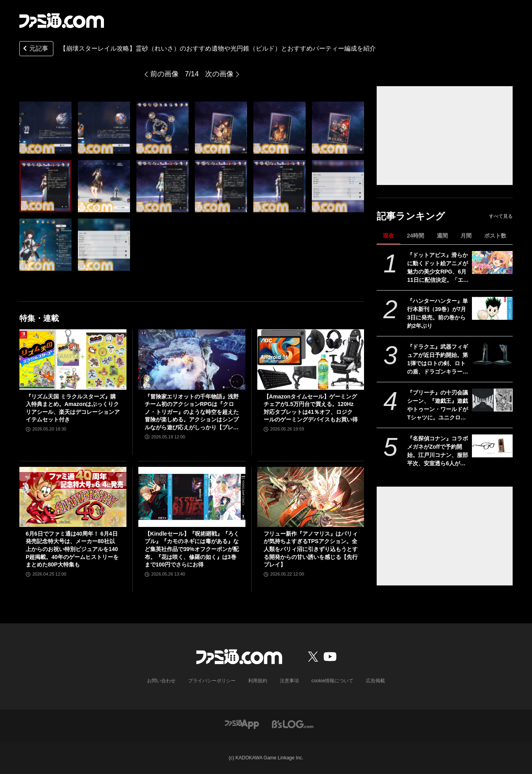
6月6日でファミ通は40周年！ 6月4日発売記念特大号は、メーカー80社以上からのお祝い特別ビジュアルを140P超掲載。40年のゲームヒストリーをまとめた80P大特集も (72, 549)
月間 (466, 236)
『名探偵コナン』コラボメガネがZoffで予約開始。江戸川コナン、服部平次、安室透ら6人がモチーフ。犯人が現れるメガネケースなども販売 (438, 451)
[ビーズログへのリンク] (293, 724)
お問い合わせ (161, 681)
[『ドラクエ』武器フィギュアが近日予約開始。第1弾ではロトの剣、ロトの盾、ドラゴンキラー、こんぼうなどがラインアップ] (492, 354)
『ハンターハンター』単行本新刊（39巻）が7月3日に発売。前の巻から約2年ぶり (438, 313)
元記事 (35, 49)
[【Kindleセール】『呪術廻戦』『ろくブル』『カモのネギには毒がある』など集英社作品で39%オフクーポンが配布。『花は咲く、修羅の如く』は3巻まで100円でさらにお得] (192, 497)
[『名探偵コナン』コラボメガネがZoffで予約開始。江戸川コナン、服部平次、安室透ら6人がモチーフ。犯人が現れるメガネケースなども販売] (492, 446)
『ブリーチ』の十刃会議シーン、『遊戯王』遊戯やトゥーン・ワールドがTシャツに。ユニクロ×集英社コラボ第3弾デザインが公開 (438, 406)
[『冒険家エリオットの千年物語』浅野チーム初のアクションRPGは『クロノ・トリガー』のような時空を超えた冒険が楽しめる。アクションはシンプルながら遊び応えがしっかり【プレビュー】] (192, 359)
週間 (442, 236)
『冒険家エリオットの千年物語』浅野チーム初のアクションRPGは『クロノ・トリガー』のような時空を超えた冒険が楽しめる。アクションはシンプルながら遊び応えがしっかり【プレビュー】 (192, 412)
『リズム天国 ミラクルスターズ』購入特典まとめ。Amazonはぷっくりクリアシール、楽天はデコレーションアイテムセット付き (73, 408)
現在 (389, 236)
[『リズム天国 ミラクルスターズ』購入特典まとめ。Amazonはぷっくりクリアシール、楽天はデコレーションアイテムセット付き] (73, 359)
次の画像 (219, 74)
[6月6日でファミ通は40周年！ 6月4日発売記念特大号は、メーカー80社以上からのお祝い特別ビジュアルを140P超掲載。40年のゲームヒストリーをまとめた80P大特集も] (73, 497)
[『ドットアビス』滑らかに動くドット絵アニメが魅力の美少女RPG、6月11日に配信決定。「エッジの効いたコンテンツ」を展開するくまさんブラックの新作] (492, 262)
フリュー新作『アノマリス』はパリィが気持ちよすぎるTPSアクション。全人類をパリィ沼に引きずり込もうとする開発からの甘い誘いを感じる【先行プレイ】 (311, 549)
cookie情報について (333, 681)
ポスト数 (495, 236)
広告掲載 (375, 681)
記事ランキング (411, 216)
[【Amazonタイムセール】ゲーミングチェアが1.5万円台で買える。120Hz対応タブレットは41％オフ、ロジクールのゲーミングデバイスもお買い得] (311, 359)
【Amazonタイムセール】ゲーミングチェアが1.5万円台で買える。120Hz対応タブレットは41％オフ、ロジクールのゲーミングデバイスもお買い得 (311, 408)
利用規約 (258, 681)
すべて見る (501, 216)
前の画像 (164, 74)
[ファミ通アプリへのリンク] (242, 724)
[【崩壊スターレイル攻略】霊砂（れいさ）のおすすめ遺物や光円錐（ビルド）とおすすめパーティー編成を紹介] (45, 128)
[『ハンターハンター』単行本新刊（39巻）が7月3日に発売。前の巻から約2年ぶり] (492, 308)
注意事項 (289, 681)
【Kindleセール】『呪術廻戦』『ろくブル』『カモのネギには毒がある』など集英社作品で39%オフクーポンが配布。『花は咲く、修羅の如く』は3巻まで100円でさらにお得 (192, 549)
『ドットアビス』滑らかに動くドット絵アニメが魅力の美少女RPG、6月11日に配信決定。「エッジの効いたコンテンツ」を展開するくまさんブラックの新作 (438, 268)
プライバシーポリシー (212, 681)
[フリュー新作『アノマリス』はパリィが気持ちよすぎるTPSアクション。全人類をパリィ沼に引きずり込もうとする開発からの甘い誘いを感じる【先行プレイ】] (311, 497)
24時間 (415, 236)
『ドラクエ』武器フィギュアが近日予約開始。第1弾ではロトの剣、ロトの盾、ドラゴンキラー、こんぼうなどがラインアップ (438, 360)
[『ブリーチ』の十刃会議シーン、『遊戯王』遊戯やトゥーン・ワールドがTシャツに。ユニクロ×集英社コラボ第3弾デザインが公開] (492, 400)
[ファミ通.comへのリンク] (62, 21)
